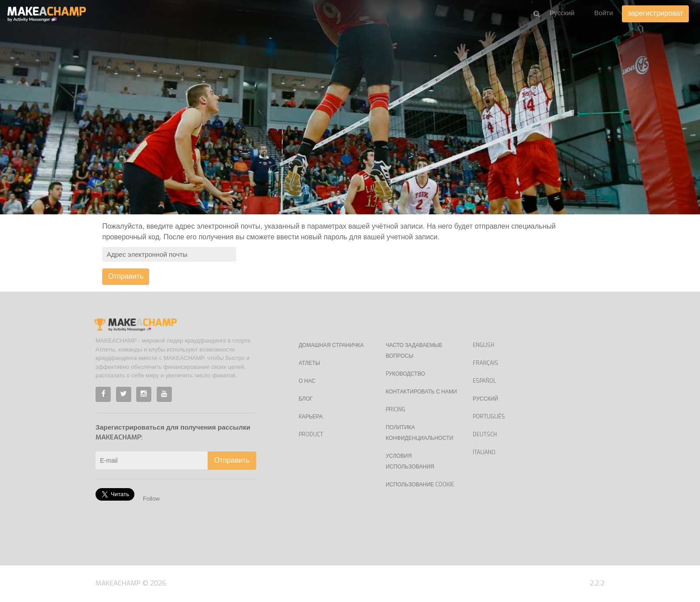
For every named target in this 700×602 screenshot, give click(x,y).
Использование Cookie (420, 485)
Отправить (126, 276)
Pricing (396, 410)
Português (489, 417)
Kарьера (311, 417)
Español (484, 381)
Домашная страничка (331, 345)
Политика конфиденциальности (419, 433)
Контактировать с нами (421, 392)
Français (485, 363)
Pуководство (405, 374)
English (483, 345)
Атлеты (309, 363)
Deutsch (485, 435)
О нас (307, 381)
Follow (151, 499)
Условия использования (410, 461)
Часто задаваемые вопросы (414, 351)
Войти (604, 13)
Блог (306, 399)
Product (311, 435)
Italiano (484, 452)
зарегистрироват (655, 13)
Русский (485, 399)
